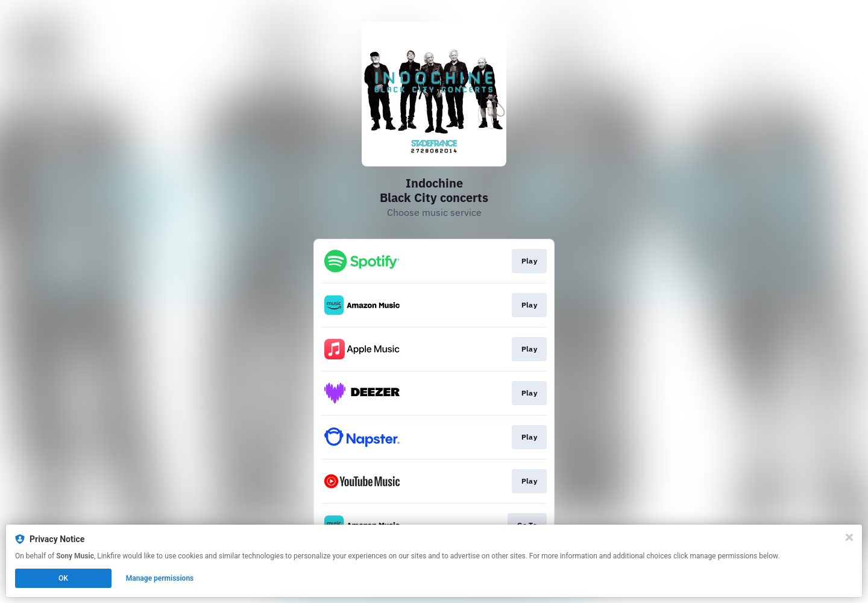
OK (63, 578)
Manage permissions (160, 578)
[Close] (849, 537)
